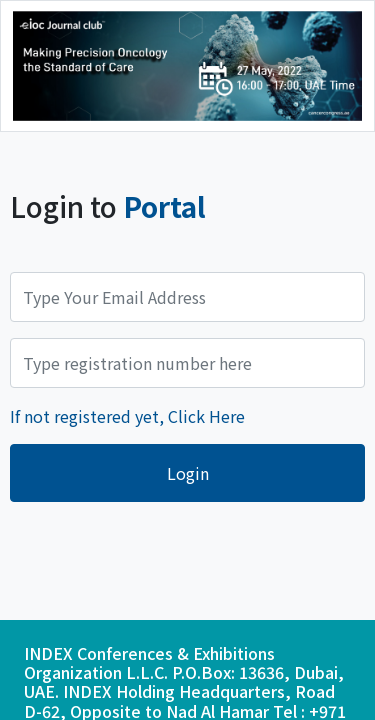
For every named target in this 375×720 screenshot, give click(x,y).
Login (188, 473)
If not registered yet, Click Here (127, 416)
